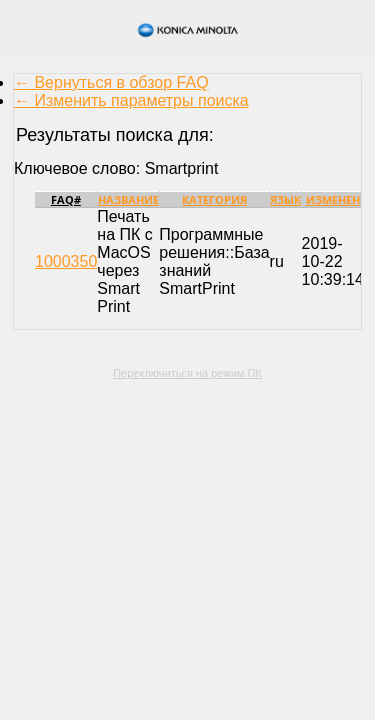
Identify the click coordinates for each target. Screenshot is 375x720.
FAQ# (66, 199)
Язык (285, 199)
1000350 (66, 261)
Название (128, 199)
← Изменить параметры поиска (131, 100)
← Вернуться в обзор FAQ (111, 82)
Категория (214, 199)
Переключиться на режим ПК (187, 373)
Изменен (333, 199)
